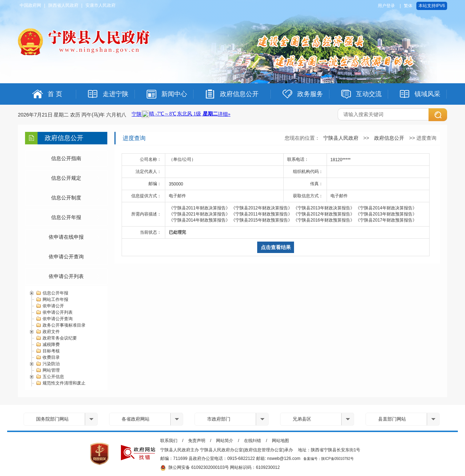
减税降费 (48, 344)
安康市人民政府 (101, 5)
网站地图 (280, 441)
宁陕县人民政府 (341, 138)
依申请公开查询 (66, 257)
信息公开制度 (66, 198)
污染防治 (48, 364)
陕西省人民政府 (63, 5)
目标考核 (48, 351)
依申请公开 (50, 306)
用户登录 (386, 6)
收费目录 (48, 357)
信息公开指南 (66, 158)
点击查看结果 (276, 247)
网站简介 (225, 441)
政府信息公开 (389, 138)
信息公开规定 (66, 178)
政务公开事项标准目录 (61, 325)
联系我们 (169, 441)
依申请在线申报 (66, 237)
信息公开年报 (66, 217)
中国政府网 (30, 5)
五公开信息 (50, 377)
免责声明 (197, 441)
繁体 (408, 6)
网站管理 (48, 370)
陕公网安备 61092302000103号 (195, 468)
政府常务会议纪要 (56, 338)
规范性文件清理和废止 (61, 383)
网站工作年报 (52, 299)
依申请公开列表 (66, 276)
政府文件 (48, 332)
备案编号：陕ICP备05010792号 (329, 459)
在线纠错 (253, 441)
